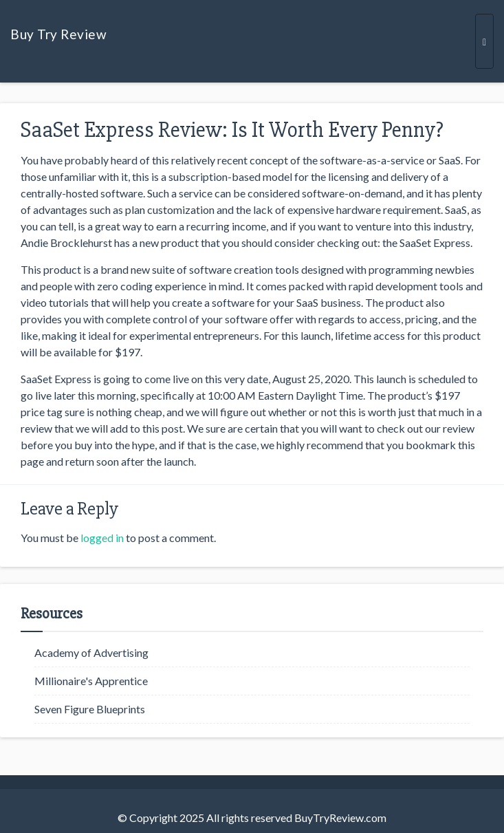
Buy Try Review (58, 34)
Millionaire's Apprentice (91, 681)
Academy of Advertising (91, 652)
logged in (102, 538)
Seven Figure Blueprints (90, 709)
